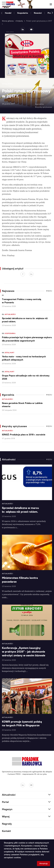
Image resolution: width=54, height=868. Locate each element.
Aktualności (10, 314)
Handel (8, 13)
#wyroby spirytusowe (44, 107)
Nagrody (7, 824)
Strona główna (8, 21)
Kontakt (6, 831)
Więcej (49, 291)
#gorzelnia (39, 104)
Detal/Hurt (9, 353)
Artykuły (20, 21)
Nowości (38, 13)
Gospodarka (23, 13)
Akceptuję (44, 864)
